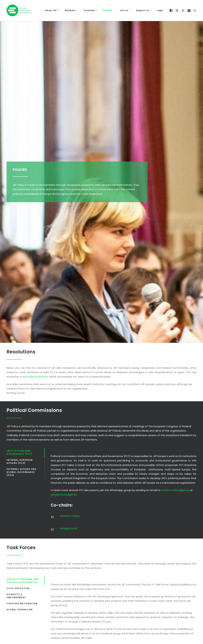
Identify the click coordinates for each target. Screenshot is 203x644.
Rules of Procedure (147, 539)
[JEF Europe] (19, 10)
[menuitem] (52, 10)
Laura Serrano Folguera (132, 384)
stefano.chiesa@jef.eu (175, 229)
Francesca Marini (106, 384)
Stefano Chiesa (70, 255)
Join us (125, 10)
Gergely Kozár (69, 267)
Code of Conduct (146, 508)
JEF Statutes (143, 529)
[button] (171, 10)
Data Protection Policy (149, 518)
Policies (109, 10)
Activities (90, 10)
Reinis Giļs (159, 384)
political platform (38, 115)
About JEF (52, 10)
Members (72, 10)
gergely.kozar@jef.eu (64, 233)
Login (160, 10)
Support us (144, 10)
